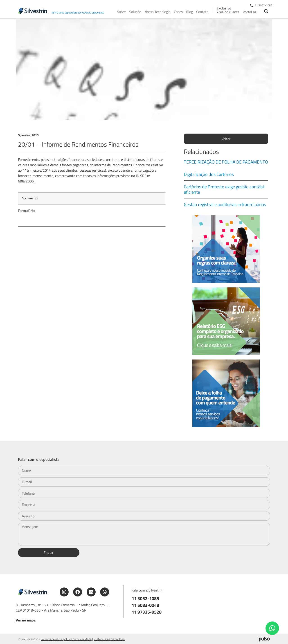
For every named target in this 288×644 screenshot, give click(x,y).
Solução (135, 12)
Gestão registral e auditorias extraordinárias (225, 204)
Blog (189, 12)
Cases (178, 12)
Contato (202, 12)
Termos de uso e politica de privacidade (66, 639)
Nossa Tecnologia (157, 12)
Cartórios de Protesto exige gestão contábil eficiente (224, 189)
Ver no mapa (26, 620)
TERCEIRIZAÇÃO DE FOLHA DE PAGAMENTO (226, 162)
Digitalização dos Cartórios (209, 174)
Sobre (121, 12)
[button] (266, 11)
